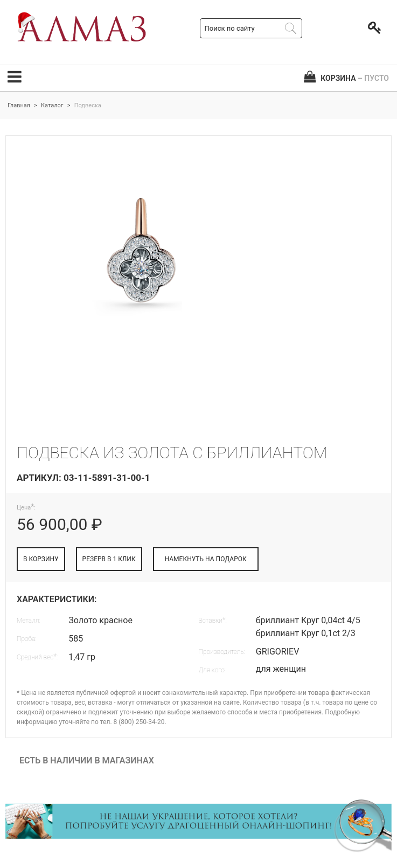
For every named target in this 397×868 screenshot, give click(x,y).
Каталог (52, 105)
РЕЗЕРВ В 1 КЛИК (109, 559)
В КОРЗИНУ (41, 559)
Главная (19, 105)
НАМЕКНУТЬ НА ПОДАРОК (206, 559)
